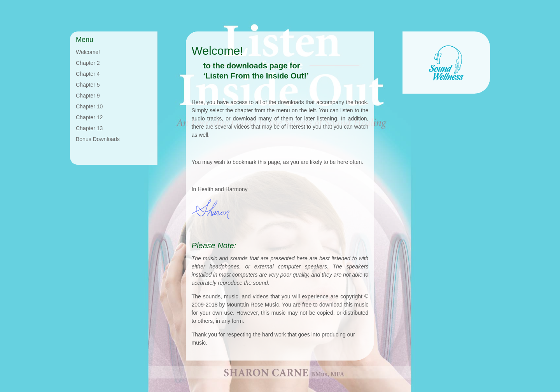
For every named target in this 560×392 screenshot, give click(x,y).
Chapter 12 (89, 117)
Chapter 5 (88, 85)
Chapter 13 (89, 128)
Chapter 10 (89, 106)
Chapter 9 (88, 96)
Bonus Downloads (98, 139)
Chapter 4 (88, 74)
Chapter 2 (88, 63)
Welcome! (88, 52)
